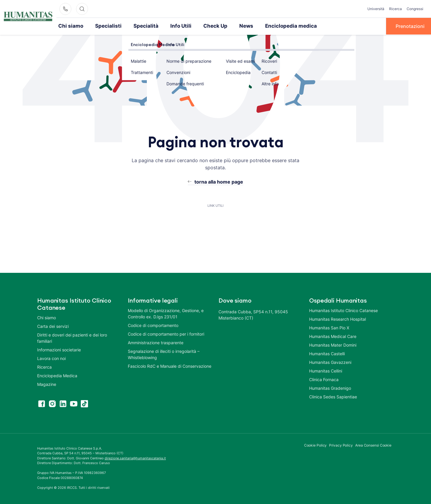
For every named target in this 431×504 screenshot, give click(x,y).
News (233, 26)
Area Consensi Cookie (373, 445)
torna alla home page (219, 181)
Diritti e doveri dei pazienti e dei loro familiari (72, 337)
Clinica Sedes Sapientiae (333, 396)
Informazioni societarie (59, 349)
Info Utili (171, 26)
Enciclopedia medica (275, 26)
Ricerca (395, 9)
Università (376, 9)
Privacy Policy (341, 445)
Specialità (139, 26)
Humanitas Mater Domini (333, 344)
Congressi (415, 9)
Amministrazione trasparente (156, 342)
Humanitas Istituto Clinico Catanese (343, 310)
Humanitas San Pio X (329, 327)
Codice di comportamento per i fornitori (166, 333)
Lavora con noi (51, 358)
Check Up (204, 26)
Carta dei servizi (53, 326)
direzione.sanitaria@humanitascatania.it (135, 458)
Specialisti (104, 26)
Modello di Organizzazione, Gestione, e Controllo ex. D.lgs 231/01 (166, 313)
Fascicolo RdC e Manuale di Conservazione (170, 366)
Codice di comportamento (153, 325)
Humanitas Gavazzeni (330, 362)
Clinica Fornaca (324, 379)
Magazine (47, 384)
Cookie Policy (316, 445)
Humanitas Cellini (326, 370)
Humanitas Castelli (327, 353)
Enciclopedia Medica (57, 375)
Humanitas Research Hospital (338, 318)
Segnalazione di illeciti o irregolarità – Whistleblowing (164, 354)
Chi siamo (70, 26)
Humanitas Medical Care (333, 336)
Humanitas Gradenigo (330, 388)
